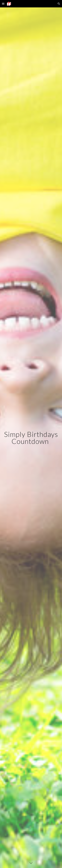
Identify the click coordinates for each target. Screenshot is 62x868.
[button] (3, 4)
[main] (31, 438)
